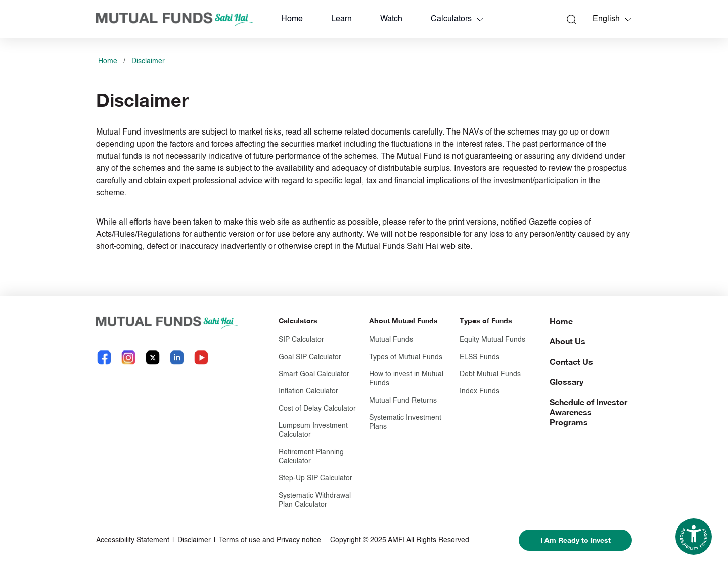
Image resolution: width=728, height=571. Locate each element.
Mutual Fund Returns (403, 401)
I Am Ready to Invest (576, 540)
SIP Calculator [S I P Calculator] (301, 340)
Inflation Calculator (308, 391)
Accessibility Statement (133, 540)
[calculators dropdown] (480, 19)
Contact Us (571, 361)
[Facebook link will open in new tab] (104, 357)
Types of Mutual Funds (406, 357)
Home (292, 19)
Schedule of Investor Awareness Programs (588, 412)
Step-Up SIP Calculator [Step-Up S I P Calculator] (315, 478)
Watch (391, 19)
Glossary (566, 382)
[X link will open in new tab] (153, 357)
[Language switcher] (628, 19)
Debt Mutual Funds (490, 374)
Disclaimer (148, 61)
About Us (567, 341)
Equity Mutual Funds (492, 340)
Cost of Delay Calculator (317, 409)
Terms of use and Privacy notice (270, 540)
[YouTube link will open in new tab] (201, 357)
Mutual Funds (391, 340)
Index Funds (480, 391)
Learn (342, 19)
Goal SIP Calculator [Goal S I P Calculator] (310, 357)
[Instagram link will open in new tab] (128, 357)
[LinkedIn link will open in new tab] (177, 357)
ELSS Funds (480, 357)
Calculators (451, 19)
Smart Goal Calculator (314, 374)
